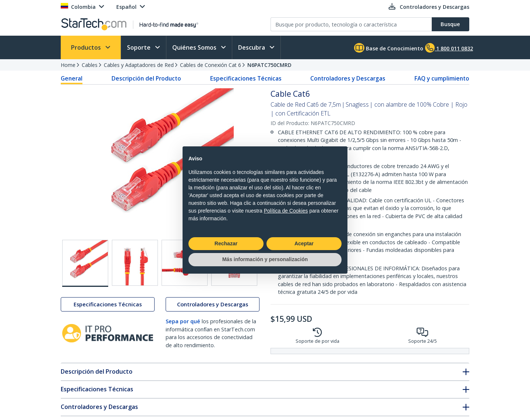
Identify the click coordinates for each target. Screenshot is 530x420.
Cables (90, 65)
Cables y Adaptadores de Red (139, 65)
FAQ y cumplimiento (442, 78)
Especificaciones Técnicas (246, 78)
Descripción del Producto (146, 78)
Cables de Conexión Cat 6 (211, 65)
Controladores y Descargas (348, 78)
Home (68, 65)
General (72, 78)
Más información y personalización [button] (265, 259)
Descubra (252, 47)
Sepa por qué (183, 321)
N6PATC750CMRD (269, 65)
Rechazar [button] (226, 243)
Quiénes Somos (195, 47)
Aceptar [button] (304, 243)
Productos (87, 47)
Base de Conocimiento (389, 48)
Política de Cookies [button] (286, 211)
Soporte (139, 47)
